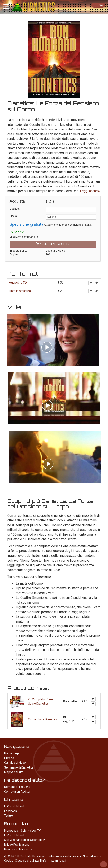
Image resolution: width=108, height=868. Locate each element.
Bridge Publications (17, 845)
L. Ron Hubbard (14, 806)
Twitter (9, 816)
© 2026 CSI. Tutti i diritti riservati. (26, 856)
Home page (12, 753)
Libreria (9, 758)
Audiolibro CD (18, 282)
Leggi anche (89, 191)
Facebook (11, 811)
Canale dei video (15, 763)
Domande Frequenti (17, 787)
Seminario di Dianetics (19, 767)
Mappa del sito (14, 772)
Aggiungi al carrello (53, 244)
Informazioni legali (54, 861)
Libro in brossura (20, 291)
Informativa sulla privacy (65, 856)
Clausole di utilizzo (27, 861)
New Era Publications (18, 849)
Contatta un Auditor (17, 792)
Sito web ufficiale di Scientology (25, 840)
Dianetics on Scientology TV (22, 831)
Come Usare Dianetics (43, 719)
